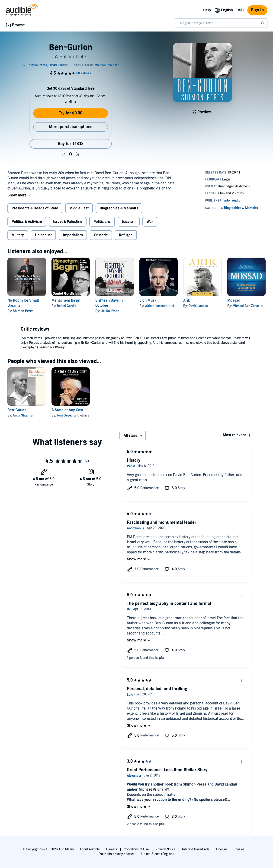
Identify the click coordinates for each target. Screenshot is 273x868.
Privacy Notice (165, 849)
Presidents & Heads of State (35, 208)
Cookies (239, 849)
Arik (186, 300)
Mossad (234, 300)
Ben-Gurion (17, 410)
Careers (112, 849)
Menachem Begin (66, 300)
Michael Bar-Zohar (246, 306)
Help (207, 10)
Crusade (101, 235)
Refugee (126, 235)
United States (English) (157, 854)
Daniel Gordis (67, 306)
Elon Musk (148, 300)
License (222, 849)
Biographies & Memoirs (119, 208)
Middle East (79, 208)
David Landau (198, 306)
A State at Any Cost (67, 410)
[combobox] (221, 23)
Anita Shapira (23, 415)
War (150, 222)
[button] (63, 154)
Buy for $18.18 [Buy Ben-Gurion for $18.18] (71, 144)
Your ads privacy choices (117, 854)
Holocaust (43, 235)
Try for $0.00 (71, 113)
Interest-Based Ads (196, 849)
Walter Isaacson (156, 306)
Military (18, 235)
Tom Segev (65, 415)
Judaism (129, 222)
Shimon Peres (23, 311)
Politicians (102, 222)
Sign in (257, 10)
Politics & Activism (27, 222)
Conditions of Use (136, 849)
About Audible (90, 849)
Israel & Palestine (68, 222)
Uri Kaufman (110, 311)
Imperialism (73, 235)
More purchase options (71, 127)
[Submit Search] (263, 23)
